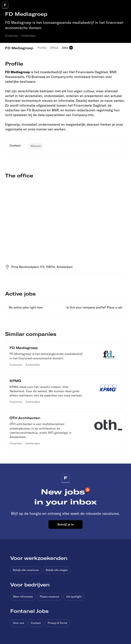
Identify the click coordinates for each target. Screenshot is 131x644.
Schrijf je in (66, 524)
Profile (42, 48)
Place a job (115, 307)
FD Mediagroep (19, 48)
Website (36, 146)
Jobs (65, 48)
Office (54, 48)
